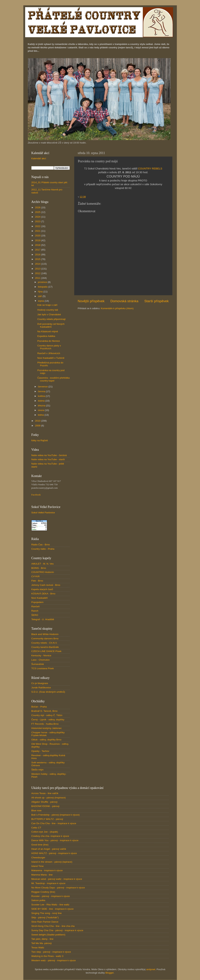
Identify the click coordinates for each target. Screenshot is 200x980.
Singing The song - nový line (47, 913)
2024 (38, 217)
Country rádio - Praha (43, 549)
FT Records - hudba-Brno (45, 724)
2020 (38, 236)
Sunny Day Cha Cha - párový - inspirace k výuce (57, 930)
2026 (38, 207)
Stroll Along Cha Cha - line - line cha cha (53, 926)
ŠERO (35, 615)
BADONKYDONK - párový (45, 806)
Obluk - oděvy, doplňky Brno (46, 740)
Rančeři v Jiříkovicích (49, 353)
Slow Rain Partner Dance (45, 922)
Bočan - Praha (39, 707)
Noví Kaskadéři (40, 598)
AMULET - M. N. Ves (43, 564)
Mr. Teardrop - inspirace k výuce (48, 883)
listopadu (43, 287)
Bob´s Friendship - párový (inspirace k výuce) (56, 815)
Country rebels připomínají (51, 319)
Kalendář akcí (39, 158)
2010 (38, 421)
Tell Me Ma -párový (42, 943)
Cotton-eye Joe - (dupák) (45, 832)
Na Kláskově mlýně (48, 331)
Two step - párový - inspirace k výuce (51, 952)
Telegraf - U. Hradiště (43, 619)
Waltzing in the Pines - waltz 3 (47, 956)
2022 (38, 226)
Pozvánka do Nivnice (49, 341)
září (40, 296)
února (41, 410)
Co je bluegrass (40, 683)
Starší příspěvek (157, 301)
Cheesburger (38, 858)
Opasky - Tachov (40, 751)
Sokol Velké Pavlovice (43, 513)
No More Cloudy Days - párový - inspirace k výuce (58, 888)
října (41, 292)
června (42, 391)
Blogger (110, 973)
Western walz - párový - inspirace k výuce (54, 960)
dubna (42, 401)
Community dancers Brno (45, 639)
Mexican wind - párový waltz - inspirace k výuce (57, 879)
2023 (38, 221)
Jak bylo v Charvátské (49, 314)
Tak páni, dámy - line (42, 939)
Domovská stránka (124, 301)
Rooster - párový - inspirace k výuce (51, 896)
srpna (41, 301)
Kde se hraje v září (47, 305)
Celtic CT (36, 828)
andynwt (151, 969)
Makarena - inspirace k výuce (47, 870)
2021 (38, 231)
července (43, 387)
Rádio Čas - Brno (41, 545)
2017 (38, 250)
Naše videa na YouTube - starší (48, 459)
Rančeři (36, 606)
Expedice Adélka (46, 336)
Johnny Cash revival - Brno (46, 585)
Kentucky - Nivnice (41, 656)
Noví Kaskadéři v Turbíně (51, 358)
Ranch (35, 611)
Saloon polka (38, 900)
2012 (38, 273)
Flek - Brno (37, 581)
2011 (38, 278)
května (42, 396)
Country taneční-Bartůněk (45, 647)
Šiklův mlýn (37, 770)
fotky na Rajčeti (40, 440)
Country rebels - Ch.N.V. (44, 643)
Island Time (38, 866)
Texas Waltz (38, 948)
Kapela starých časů (42, 589)
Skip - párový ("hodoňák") (45, 917)
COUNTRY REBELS (150, 169)
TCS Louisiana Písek (43, 668)
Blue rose (36, 810)
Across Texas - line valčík (45, 793)
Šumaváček (38, 664)
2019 (38, 240)
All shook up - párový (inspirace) (49, 798)
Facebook (36, 495)
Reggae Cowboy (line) (43, 892)
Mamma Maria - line (42, 875)
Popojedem (37, 602)
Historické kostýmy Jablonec (47, 728)
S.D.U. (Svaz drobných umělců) (48, 692)
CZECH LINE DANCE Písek (46, 651)
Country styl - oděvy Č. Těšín (47, 715)
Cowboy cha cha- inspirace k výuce (50, 836)
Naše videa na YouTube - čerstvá (49, 455)
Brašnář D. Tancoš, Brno (45, 711)
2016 (38, 255)
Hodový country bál (48, 310)
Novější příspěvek (91, 301)
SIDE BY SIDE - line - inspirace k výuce (53, 909)
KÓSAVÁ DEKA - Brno (43, 594)
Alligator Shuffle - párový (45, 802)
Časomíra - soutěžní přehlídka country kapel (53, 379)
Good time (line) (40, 845)
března (42, 406)
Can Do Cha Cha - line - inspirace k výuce (54, 823)
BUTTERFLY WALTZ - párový (47, 819)
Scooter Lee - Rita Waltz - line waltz (50, 905)
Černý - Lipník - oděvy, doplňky (48, 720)
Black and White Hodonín (45, 634)
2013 (38, 269)
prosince (43, 282)
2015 (38, 259)
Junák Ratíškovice (41, 688)
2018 (38, 245)
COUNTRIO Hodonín (43, 572)
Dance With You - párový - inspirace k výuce (55, 840)
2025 (38, 212)
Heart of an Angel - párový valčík (49, 849)
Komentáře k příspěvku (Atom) (117, 308)
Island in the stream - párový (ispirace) (52, 862)
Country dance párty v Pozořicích (49, 347)
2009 (38, 426)
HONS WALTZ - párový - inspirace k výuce (54, 853)
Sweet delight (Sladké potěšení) (48, 935)
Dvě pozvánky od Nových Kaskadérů (51, 325)
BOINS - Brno (39, 568)
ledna (41, 415)
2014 (38, 264)
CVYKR (36, 576)
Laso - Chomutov (41, 660)
